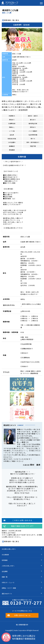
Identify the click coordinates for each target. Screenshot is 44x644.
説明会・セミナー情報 (9, 588)
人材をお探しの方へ (8, 566)
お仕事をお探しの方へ (9, 549)
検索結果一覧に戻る (12, 20)
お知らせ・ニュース (8, 582)
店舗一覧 (5, 577)
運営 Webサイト (7, 594)
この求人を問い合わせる (22, 520)
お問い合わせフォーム (22, 615)
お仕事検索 (5, 555)
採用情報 (5, 560)
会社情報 (5, 571)
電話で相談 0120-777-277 (22, 526)
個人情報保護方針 (22, 625)
